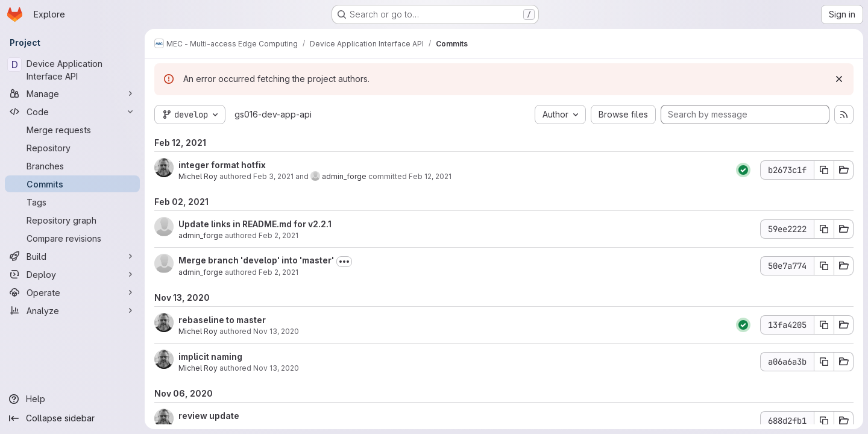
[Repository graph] (72, 220)
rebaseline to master (222, 320)
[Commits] (72, 184)
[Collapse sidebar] (72, 418)
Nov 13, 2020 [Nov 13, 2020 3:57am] (276, 331)
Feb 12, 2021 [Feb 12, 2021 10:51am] (430, 176)
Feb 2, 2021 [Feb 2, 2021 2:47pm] (278, 235)
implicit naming (210, 357)
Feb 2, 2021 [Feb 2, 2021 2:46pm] (278, 272)
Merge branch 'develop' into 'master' (256, 260)
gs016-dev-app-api (273, 114)
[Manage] (72, 93)
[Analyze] (72, 310)
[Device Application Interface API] (72, 70)
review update (209, 416)
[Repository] (72, 148)
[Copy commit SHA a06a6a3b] (824, 362)
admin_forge (344, 176)
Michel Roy (198, 176)
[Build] (72, 256)
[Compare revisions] (72, 238)
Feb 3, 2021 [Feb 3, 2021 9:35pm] (273, 176)
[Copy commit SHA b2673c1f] (824, 170)
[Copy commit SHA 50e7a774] (824, 266)
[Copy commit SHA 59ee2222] (824, 229)
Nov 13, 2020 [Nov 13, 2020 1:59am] (276, 368)
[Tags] (72, 202)
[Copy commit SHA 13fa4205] (824, 325)
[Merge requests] (72, 130)
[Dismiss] (839, 79)
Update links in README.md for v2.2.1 (255, 224)
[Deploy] (72, 274)
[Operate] (72, 292)
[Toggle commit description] (344, 262)
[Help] (72, 399)
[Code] (72, 112)
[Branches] (72, 166)
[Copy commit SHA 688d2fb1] (824, 421)
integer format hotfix (222, 165)
